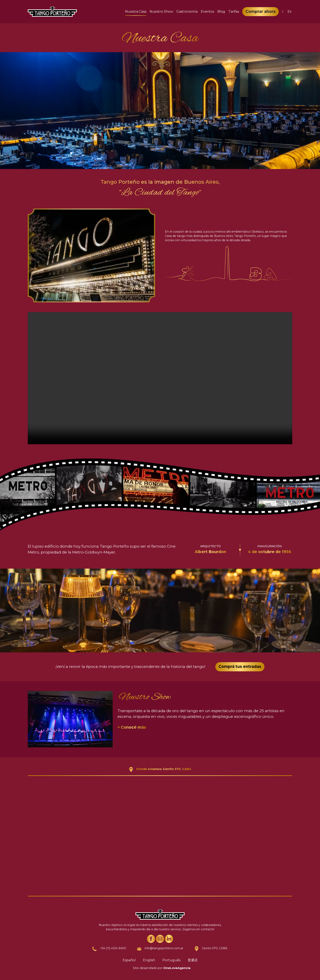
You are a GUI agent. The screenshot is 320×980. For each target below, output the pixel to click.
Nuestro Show (161, 12)
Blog (221, 12)
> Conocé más (132, 727)
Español (129, 960)
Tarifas (234, 12)
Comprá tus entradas (240, 667)
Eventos (207, 12)
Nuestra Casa (136, 12)
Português (171, 960)
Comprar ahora (261, 12)
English (149, 960)
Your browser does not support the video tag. (160, 378)
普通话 (193, 960)
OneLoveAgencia (177, 968)
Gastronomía (187, 12)
